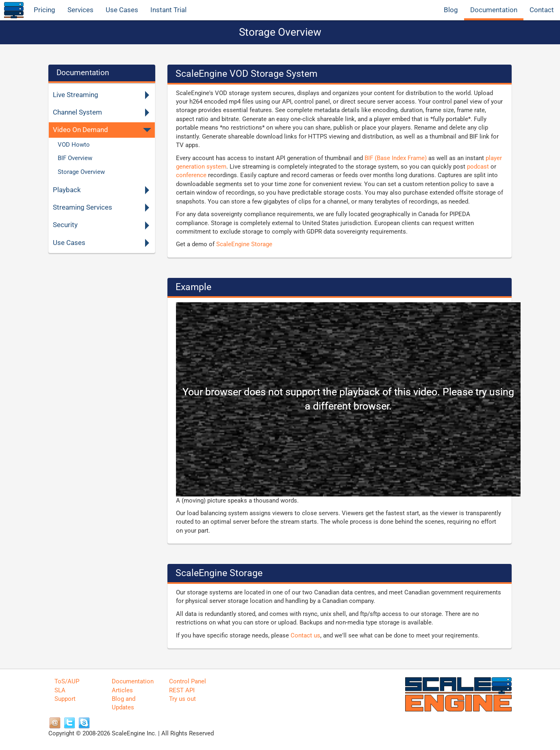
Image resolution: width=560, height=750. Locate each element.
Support (65, 699)
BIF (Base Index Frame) (396, 158)
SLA (60, 690)
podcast (478, 167)
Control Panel (188, 681)
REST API (182, 690)
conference (191, 175)
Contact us (305, 635)
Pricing (44, 10)
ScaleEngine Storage (244, 244)
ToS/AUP (67, 681)
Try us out (182, 699)
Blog (451, 10)
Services (80, 10)
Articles (122, 690)
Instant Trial (168, 10)
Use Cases (122, 10)
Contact (542, 10)
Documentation (494, 10)
